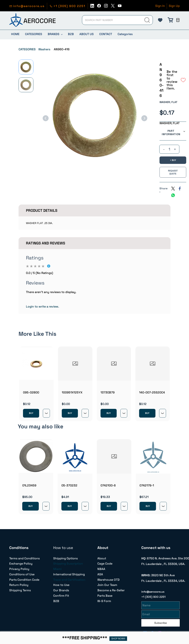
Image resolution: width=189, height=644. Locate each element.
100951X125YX (72, 392)
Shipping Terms (20, 590)
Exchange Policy (21, 564)
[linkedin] (92, 7)
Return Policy (19, 585)
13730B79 (108, 392)
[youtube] (120, 7)
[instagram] (106, 7)
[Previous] (46, 118)
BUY (31, 413)
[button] (160, 20)
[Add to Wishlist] (183, 80)
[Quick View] (46, 413)
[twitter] (113, 7)
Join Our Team (107, 585)
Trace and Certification (69, 580)
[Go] (147, 20)
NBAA (101, 569)
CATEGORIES (27, 49)
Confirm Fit (61, 596)
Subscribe (161, 622)
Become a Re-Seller (111, 590)
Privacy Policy (19, 569)
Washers (44, 49)
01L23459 (29, 485)
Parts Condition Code (24, 580)
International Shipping (69, 574)
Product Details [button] (42, 210)
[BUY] (173, 160)
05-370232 (69, 485)
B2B (56, 601)
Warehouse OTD (109, 580)
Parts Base (105, 596)
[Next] (144, 118)
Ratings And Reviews (46, 243)
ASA (100, 574)
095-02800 (31, 392)
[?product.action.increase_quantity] (175, 149)
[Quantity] (169, 149)
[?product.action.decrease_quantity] (164, 149)
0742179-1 (147, 485)
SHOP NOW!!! (118, 639)
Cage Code (105, 564)
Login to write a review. (42, 307)
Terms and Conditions (24, 558)
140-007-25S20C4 (152, 392)
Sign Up (174, 6)
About (102, 558)
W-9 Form (104, 601)
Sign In (160, 6)
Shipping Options (65, 558)
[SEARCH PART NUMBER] (112, 20)
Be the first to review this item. (172, 80)
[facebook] (99, 7)
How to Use (61, 585)
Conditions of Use (22, 574)
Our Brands (61, 590)
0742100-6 (108, 485)
